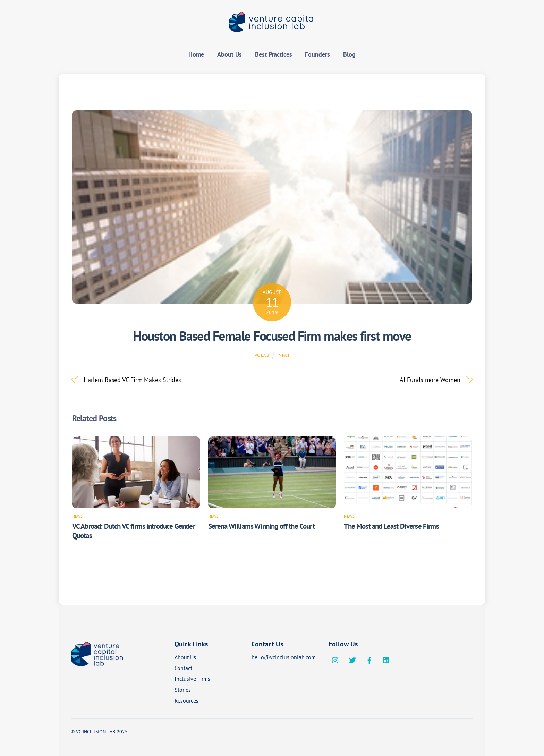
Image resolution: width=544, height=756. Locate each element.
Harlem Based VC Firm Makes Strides (132, 380)
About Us (229, 54)
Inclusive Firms (192, 679)
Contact (183, 668)
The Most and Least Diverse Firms (391, 526)
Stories (183, 690)
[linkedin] (386, 659)
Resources (186, 700)
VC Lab (262, 355)
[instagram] (335, 659)
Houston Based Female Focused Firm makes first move (272, 336)
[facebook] (369, 659)
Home (196, 54)
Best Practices (274, 54)
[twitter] (352, 659)
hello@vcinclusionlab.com (284, 657)
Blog (349, 54)
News (284, 355)
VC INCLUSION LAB (96, 732)
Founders (317, 54)
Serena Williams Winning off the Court (261, 526)
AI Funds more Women (430, 380)
